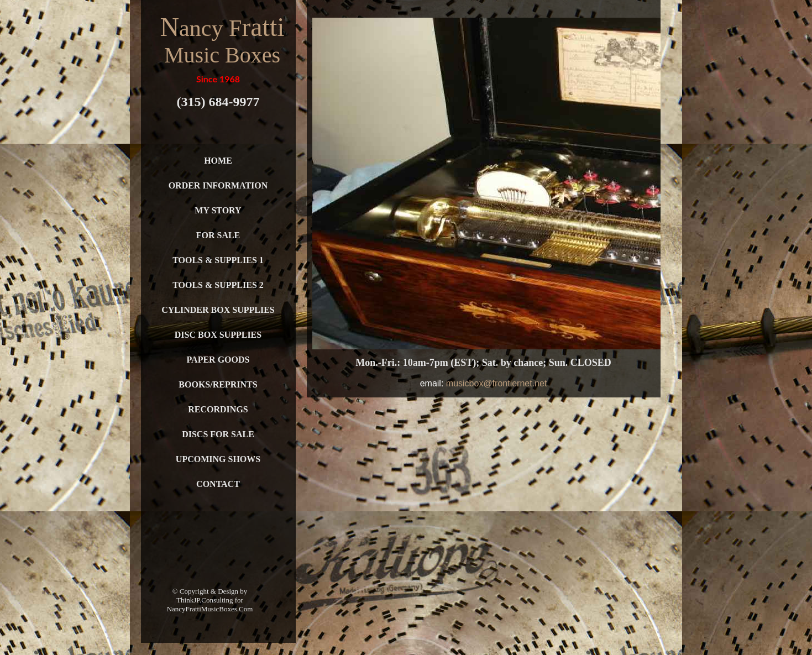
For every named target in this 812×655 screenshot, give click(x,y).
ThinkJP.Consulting (205, 600)
